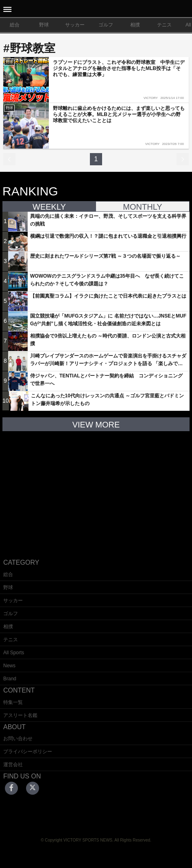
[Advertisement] (96, 489)
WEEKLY (49, 207)
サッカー (75, 25)
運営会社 (13, 765)
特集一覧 (13, 702)
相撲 (135, 25)
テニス (164, 25)
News (9, 666)
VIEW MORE (96, 425)
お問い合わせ (18, 739)
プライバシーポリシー (28, 752)
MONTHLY (142, 207)
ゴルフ (106, 25)
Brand (10, 679)
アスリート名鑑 (20, 715)
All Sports (14, 653)
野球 (44, 25)
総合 (15, 25)
